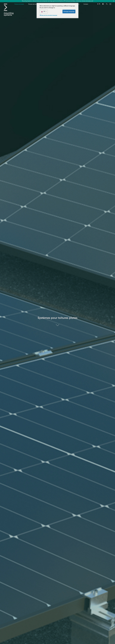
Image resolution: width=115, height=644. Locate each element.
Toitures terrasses (19, 4)
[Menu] (110, 4)
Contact (86, 4)
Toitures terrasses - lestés (35, 4)
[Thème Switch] (103, 4)
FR (99, 4)
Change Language (69, 11)
